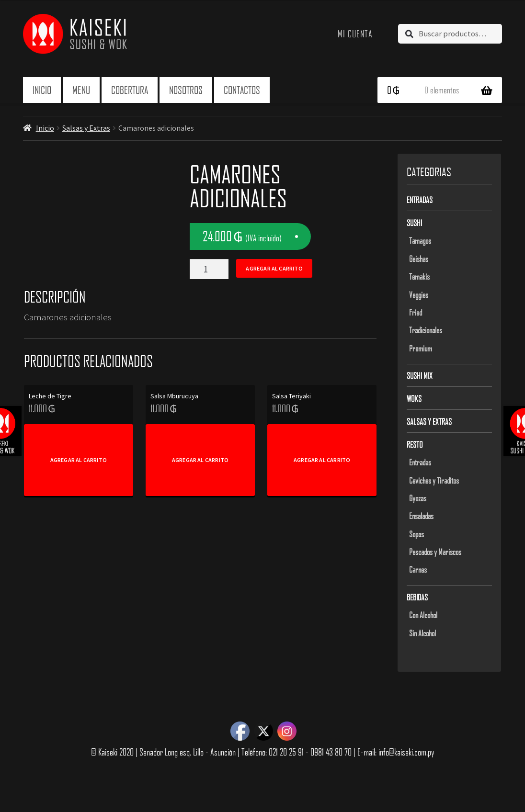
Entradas (420, 200)
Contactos (242, 90)
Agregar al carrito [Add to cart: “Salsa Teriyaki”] (322, 460)
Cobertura (130, 90)
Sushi (414, 223)
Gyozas (418, 498)
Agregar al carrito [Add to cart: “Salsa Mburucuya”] (200, 460)
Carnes (418, 569)
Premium (421, 348)
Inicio (42, 90)
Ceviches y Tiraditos (434, 480)
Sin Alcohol (422, 633)
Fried (416, 312)
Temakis (419, 276)
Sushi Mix (420, 375)
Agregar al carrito (274, 268)
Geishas (419, 259)
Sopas (417, 534)
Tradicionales (426, 330)
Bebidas (417, 597)
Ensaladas (421, 516)
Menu (81, 90)
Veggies (419, 294)
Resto (415, 444)
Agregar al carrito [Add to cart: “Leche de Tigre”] (79, 460)
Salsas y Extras (86, 128)
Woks (414, 398)
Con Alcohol (423, 615)
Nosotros (186, 90)
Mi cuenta (355, 34)
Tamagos (420, 240)
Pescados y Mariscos (435, 552)
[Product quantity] (209, 269)
